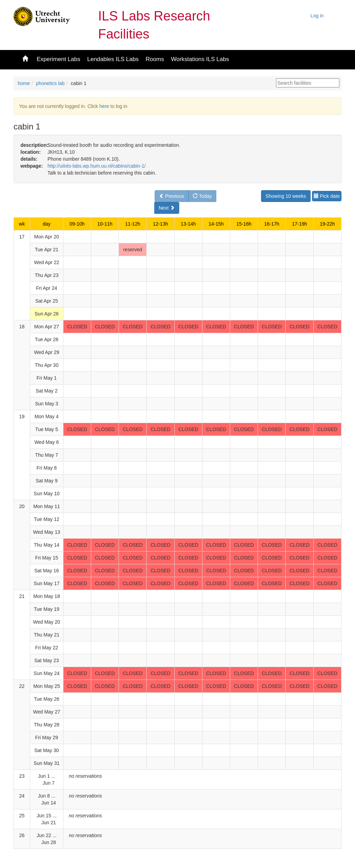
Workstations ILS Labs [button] (200, 59)
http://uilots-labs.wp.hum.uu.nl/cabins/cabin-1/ (97, 166)
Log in (317, 16)
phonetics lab (50, 83)
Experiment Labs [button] (59, 59)
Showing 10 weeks (286, 196)
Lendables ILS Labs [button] (113, 59)
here (104, 106)
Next (167, 208)
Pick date (327, 196)
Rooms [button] (155, 59)
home (24, 83)
